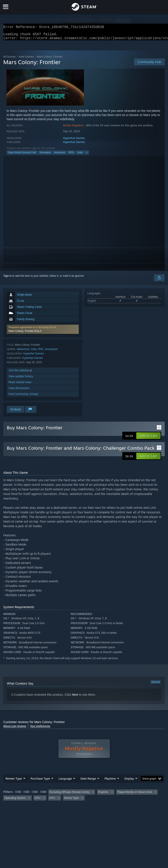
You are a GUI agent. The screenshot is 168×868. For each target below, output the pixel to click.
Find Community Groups (23, 397)
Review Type (14, 781)
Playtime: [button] (103, 795)
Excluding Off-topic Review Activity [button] (70, 795)
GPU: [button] (52, 801)
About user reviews (15, 729)
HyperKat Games (74, 141)
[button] (43, 332)
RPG (71, 155)
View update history (21, 379)
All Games (10, 59)
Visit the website (20, 373)
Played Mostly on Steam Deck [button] (135, 795)
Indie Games (26, 59)
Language (65, 781)
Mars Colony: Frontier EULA (25, 334)
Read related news (20, 385)
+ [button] (87, 155)
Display (129, 781)
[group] (84, 798)
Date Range (88, 781)
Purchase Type (40, 781)
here (75, 697)
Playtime (110, 781)
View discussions (19, 391)
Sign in (8, 278)
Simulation (45, 155)
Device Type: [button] (72, 801)
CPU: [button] (38, 801)
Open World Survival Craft (22, 155)
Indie (80, 155)
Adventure (60, 155)
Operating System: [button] (15, 801)
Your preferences (40, 729)
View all (156, 685)
